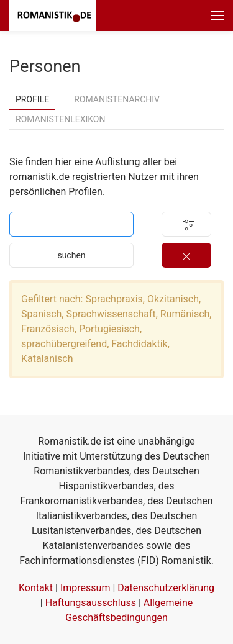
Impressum (85, 588)
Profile (32, 99)
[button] (217, 16)
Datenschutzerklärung (166, 588)
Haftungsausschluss (91, 603)
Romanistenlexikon (60, 119)
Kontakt (36, 588)
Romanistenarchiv (117, 99)
